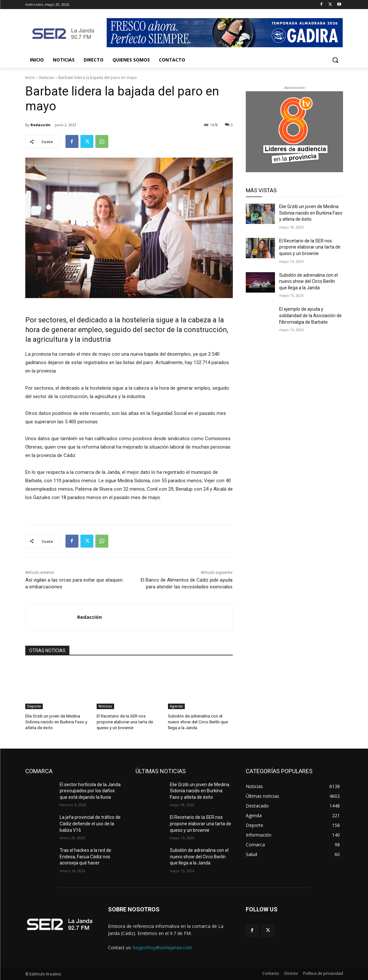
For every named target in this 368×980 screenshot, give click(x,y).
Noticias (47, 78)
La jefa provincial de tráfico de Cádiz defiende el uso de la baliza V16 (90, 824)
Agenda (176, 706)
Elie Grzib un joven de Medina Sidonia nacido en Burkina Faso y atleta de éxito (56, 722)
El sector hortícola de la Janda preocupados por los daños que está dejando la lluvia (90, 791)
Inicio (30, 78)
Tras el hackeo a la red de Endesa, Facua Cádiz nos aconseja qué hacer (85, 857)
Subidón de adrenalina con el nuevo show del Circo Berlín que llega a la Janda (198, 722)
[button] (335, 60)
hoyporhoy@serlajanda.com (162, 947)
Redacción (41, 125)
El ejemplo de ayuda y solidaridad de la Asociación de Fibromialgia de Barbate (310, 315)
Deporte (34, 706)
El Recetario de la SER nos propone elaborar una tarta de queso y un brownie (125, 722)
